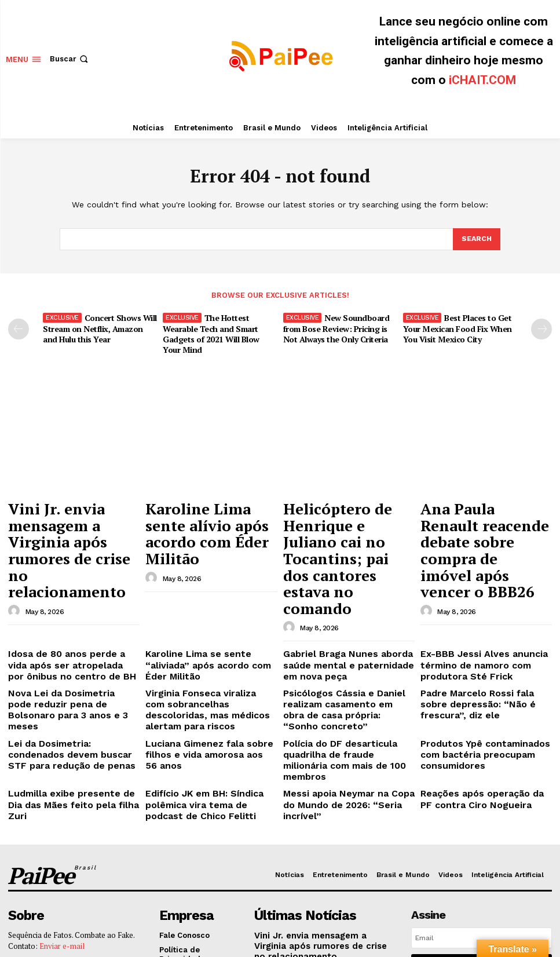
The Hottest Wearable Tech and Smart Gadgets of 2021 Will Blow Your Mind (218, 332)
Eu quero (482, 839)
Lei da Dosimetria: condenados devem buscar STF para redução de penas (71, 651)
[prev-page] (19, 328)
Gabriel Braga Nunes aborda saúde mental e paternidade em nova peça (344, 585)
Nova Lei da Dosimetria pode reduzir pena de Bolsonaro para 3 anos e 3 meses (72, 618)
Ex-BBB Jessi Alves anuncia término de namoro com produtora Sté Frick (473, 585)
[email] (482, 812)
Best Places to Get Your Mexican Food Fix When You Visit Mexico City (456, 327)
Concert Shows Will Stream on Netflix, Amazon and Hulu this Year (98, 327)
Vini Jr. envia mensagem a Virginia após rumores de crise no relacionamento (72, 513)
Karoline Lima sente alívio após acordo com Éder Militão (211, 513)
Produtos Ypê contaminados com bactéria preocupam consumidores (483, 651)
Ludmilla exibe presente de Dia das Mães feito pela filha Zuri (67, 680)
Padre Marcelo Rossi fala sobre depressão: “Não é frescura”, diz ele (482, 618)
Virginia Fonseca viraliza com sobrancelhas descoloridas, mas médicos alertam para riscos (207, 618)
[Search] (476, 239)
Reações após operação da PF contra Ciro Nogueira (478, 680)
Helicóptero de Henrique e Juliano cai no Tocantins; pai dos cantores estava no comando (348, 518)
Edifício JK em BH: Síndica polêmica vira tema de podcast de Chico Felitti (211, 684)
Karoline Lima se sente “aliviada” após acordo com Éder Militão (209, 581)
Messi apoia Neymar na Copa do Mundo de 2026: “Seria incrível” (345, 680)
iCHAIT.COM (482, 80)
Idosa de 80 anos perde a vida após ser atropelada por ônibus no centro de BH (73, 585)
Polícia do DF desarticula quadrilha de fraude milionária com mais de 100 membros (342, 651)
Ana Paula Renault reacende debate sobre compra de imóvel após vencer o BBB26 (477, 518)
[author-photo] (16, 540)
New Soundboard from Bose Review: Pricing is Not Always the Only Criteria (334, 327)
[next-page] (541, 328)
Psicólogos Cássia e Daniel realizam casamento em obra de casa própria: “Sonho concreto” (345, 618)
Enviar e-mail (62, 819)
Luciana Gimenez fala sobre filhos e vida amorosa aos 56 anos (210, 647)
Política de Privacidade (505, 862)
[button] (70, 59)
